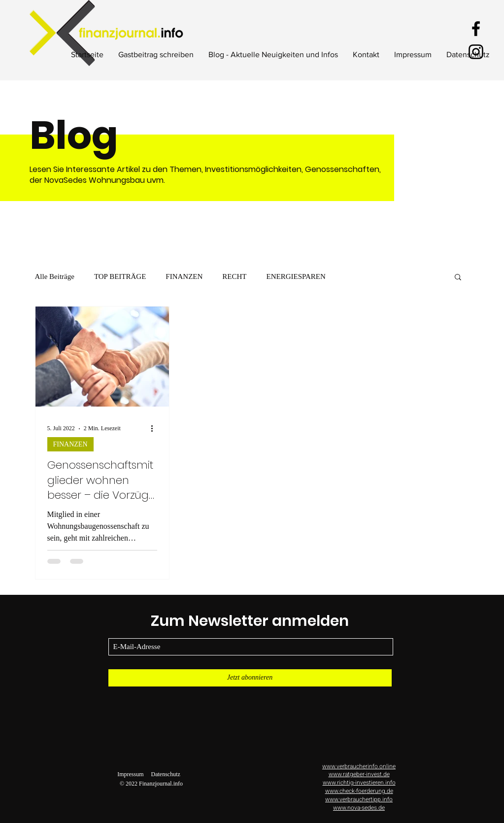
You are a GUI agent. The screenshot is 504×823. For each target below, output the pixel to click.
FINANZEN (184, 276)
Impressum (130, 774)
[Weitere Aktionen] (156, 429)
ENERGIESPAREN (296, 276)
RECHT (234, 276)
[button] (458, 278)
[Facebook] (476, 29)
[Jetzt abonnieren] (250, 678)
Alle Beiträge (55, 276)
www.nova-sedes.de (359, 808)
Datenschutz (166, 774)
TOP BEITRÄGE (120, 276)
